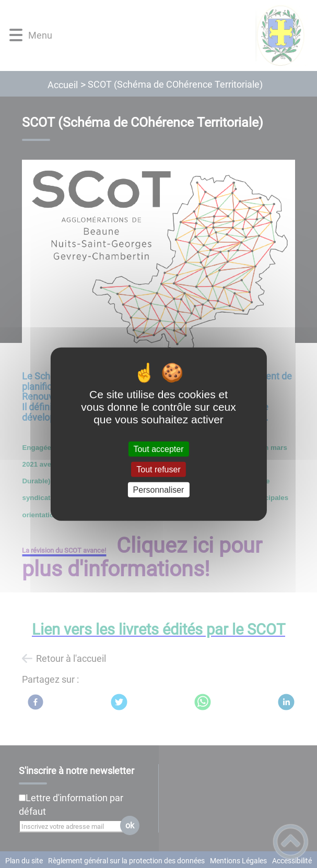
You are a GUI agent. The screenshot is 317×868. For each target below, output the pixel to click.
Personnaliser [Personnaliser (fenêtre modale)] (159, 490)
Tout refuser (158, 469)
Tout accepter (158, 449)
